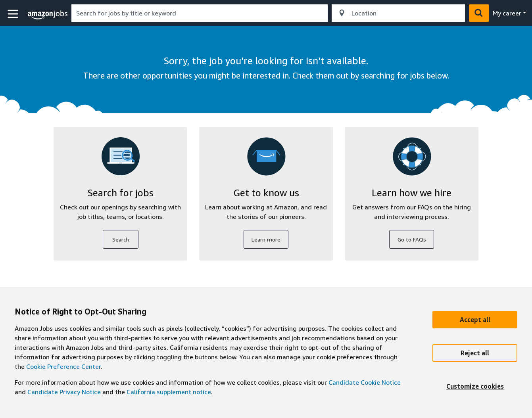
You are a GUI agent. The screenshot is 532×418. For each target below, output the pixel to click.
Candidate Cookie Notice (365, 382)
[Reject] (475, 353)
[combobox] (200, 13)
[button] (14, 14)
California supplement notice (169, 392)
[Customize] (475, 386)
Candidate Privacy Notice (64, 392)
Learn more (266, 239)
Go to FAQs (412, 239)
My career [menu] (507, 13)
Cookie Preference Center (63, 366)
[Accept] (475, 320)
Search (121, 239)
